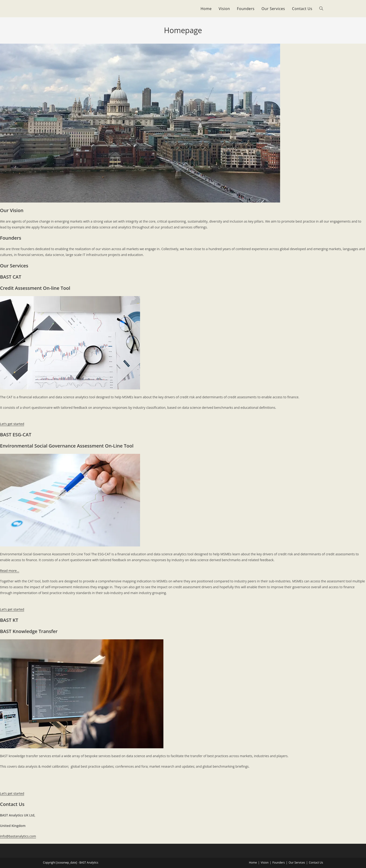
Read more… (10, 571)
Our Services (297, 863)
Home (253, 863)
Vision (265, 863)
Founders (279, 863)
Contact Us (316, 863)
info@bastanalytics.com (18, 836)
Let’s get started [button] (12, 424)
